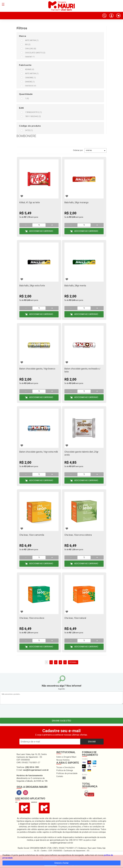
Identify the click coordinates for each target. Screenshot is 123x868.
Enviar (92, 742)
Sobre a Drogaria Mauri (66, 757)
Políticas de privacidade (67, 773)
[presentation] (62, 710)
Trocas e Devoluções (66, 767)
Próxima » (73, 662)
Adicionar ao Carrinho (41, 231)
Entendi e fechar (61, 863)
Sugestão (61, 689)
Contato (60, 776)
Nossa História (63, 760)
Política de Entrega (65, 770)
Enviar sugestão (61, 721)
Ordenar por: (78, 150)
